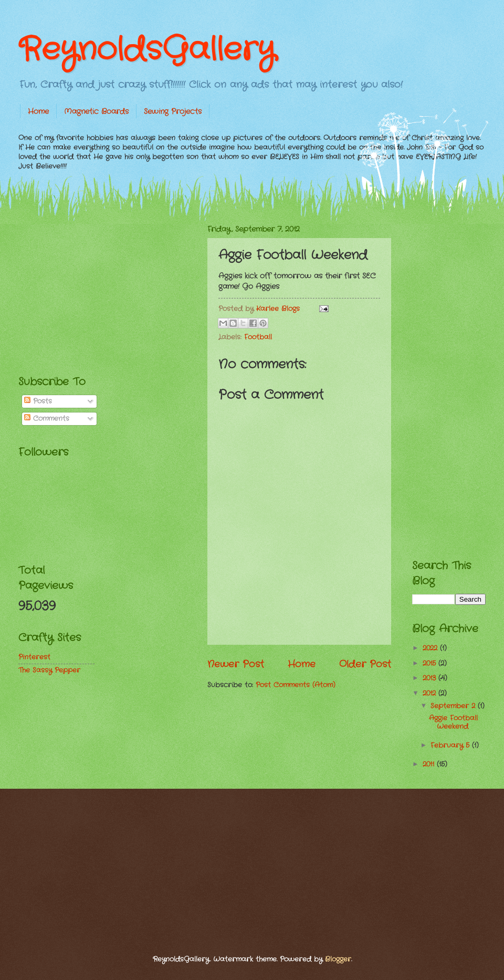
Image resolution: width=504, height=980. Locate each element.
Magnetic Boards (96, 111)
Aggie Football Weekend (453, 722)
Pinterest (34, 657)
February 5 (451, 745)
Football (258, 337)
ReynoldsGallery (147, 50)
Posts (38, 401)
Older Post (365, 664)
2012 (430, 693)
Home (38, 111)
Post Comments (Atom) (296, 685)
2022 (431, 648)
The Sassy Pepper (49, 670)
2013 (430, 678)
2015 (430, 663)
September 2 (454, 706)
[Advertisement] (97, 290)
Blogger (338, 959)
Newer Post (236, 664)
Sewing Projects (173, 111)
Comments (47, 419)
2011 (430, 764)
